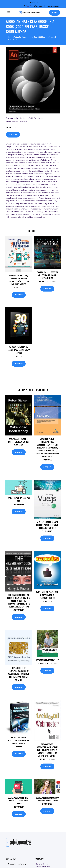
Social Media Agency (18, 864)
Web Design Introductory (47, 660)
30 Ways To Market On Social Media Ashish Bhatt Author (19, 350)
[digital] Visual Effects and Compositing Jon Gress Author (47, 275)
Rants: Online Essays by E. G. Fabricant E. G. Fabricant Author (47, 595)
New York (29, 6)
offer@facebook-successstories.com (47, 6)
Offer (55, 13)
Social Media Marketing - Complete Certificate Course (19, 801)
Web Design (39, 118)
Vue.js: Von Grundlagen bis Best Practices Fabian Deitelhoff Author (47, 525)
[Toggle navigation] (9, 12)
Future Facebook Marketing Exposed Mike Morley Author (19, 740)
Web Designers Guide (25, 118)
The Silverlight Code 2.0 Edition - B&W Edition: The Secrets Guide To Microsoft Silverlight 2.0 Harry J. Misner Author (19, 601)
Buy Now (13, 135)
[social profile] (37, 3)
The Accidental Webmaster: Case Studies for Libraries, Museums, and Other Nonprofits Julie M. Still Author (47, 750)
